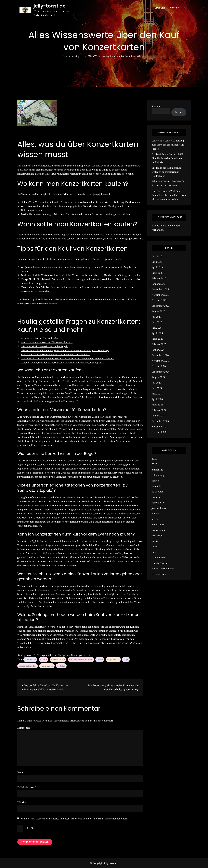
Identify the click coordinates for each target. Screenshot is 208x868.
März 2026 (157, 273)
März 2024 (157, 405)
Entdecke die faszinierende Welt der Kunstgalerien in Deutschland (167, 172)
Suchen (156, 106)
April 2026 (157, 267)
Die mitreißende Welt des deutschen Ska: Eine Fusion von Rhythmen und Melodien (169, 195)
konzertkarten (58, 659)
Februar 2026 (159, 278)
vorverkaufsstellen (28, 666)
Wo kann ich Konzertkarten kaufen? (40, 338)
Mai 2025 (157, 328)
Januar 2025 (158, 350)
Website (22, 802)
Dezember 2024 (160, 355)
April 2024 (157, 399)
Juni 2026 (157, 256)
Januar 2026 (158, 284)
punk (154, 552)
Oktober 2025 (159, 300)
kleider (155, 514)
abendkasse (30, 659)
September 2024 (161, 372)
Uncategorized (79, 655)
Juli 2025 (156, 317)
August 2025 (158, 311)
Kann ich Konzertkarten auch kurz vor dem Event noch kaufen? (55, 354)
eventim (156, 497)
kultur (155, 519)
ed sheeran (158, 492)
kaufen (44, 659)
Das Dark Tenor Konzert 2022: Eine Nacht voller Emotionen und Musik (168, 158)
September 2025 (161, 306)
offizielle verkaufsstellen (81, 659)
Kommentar (25, 728)
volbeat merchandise (163, 568)
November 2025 (160, 295)
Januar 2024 (158, 416)
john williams (159, 508)
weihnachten (159, 574)
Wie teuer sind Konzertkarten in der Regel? (44, 346)
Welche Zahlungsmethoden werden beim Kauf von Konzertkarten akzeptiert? (63, 363)
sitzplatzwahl (113, 659)
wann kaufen (47, 666)
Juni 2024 (157, 388)
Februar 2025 (159, 344)
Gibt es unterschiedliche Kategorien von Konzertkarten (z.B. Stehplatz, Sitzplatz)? (65, 350)
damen (155, 481)
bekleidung (158, 475)
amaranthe (157, 470)
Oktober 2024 (159, 366)
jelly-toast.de (49, 6)
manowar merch (160, 530)
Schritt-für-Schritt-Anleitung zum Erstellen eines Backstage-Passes (168, 145)
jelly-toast (26, 655)
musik (155, 541)
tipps (126, 659)
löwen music (158, 525)
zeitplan (61, 666)
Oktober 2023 (159, 432)
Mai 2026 (157, 262)
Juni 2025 (157, 322)
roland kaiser (159, 557)
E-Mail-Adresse (27, 787)
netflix (155, 546)
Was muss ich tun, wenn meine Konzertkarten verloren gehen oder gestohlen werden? (68, 358)
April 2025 (157, 333)
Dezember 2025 (160, 289)
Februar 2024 (159, 410)
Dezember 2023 (160, 421)
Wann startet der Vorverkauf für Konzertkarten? (47, 342)
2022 (154, 464)
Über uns (160, 8)
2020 (154, 459)
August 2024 (158, 377)
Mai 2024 (157, 394)
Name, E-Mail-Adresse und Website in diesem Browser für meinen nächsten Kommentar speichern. (74, 819)
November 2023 (160, 427)
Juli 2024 (156, 383)
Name (21, 772)
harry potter (158, 503)
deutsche (157, 486)
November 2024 (160, 361)
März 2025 (157, 339)
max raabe (157, 536)
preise (100, 659)
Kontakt (175, 8)
